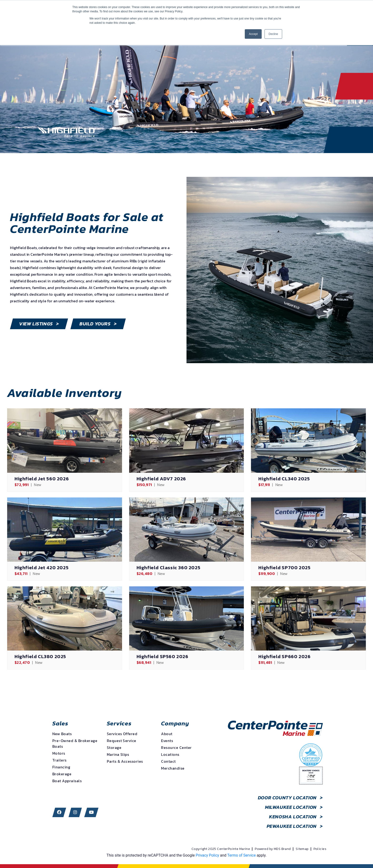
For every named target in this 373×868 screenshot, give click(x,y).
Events (167, 741)
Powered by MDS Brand (273, 849)
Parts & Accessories (125, 761)
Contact (168, 761)
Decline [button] (273, 34)
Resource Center (176, 747)
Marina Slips (118, 754)
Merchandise (173, 768)
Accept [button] (253, 34)
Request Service (122, 741)
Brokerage (62, 774)
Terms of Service (241, 855)
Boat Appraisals (67, 781)
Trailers (59, 760)
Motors (59, 753)
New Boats (62, 734)
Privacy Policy (208, 855)
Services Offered (122, 734)
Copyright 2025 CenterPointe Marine (221, 849)
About (167, 734)
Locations (170, 754)
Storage (114, 747)
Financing (61, 767)
